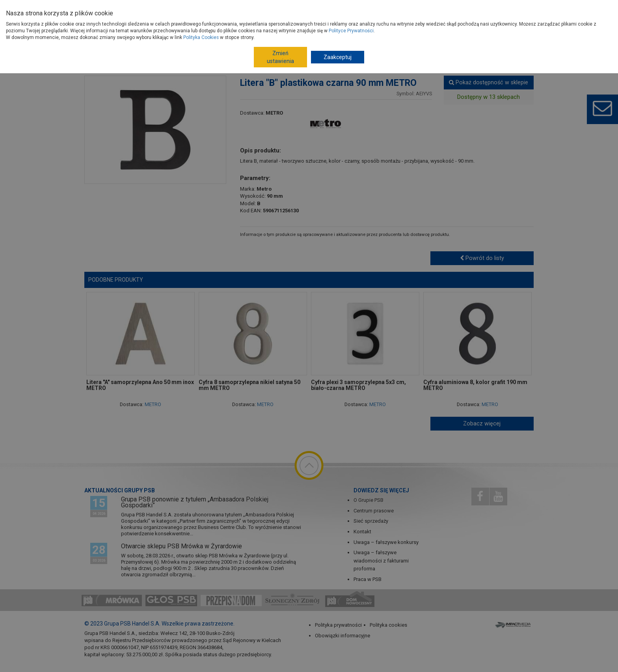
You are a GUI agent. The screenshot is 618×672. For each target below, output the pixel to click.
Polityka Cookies (201, 37)
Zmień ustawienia (280, 57)
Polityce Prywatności (351, 31)
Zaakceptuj (338, 57)
